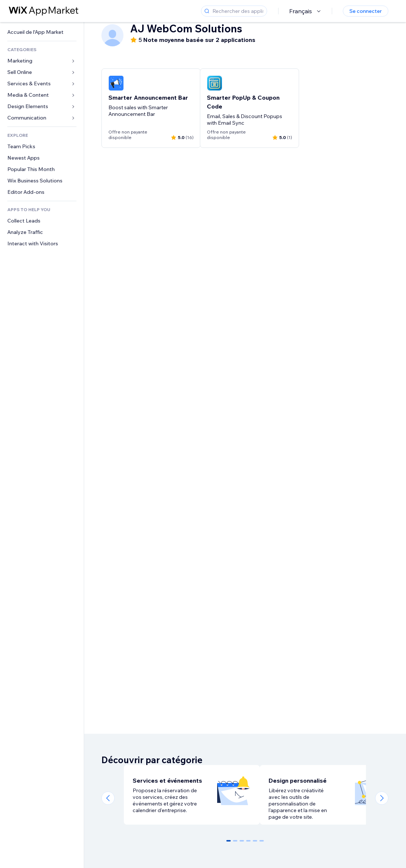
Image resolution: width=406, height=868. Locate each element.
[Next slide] (382, 798)
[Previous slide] (108, 798)
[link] (42, 32)
